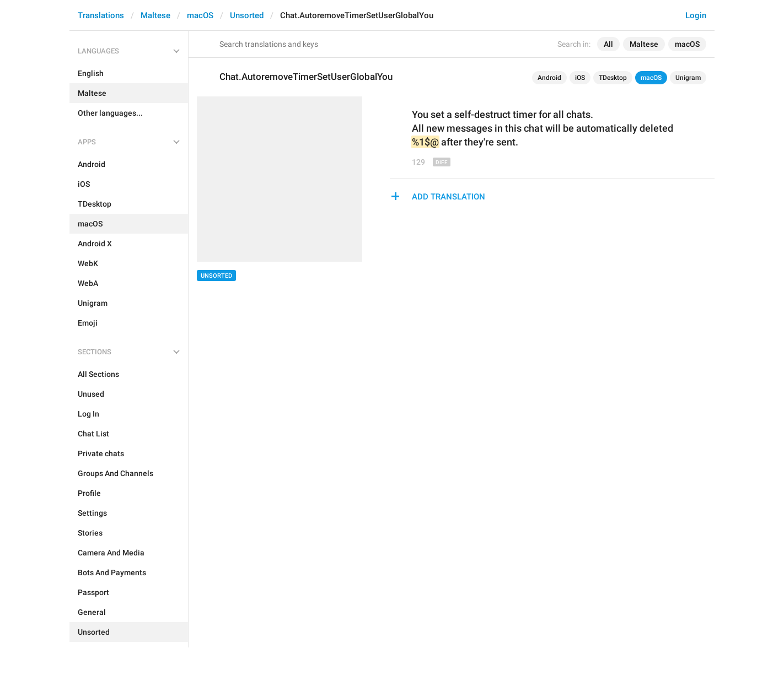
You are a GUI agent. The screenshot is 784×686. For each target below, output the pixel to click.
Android (549, 78)
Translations (101, 15)
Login (696, 15)
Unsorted (247, 15)
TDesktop (613, 78)
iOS (580, 78)
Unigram (688, 78)
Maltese (155, 15)
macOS (200, 15)
